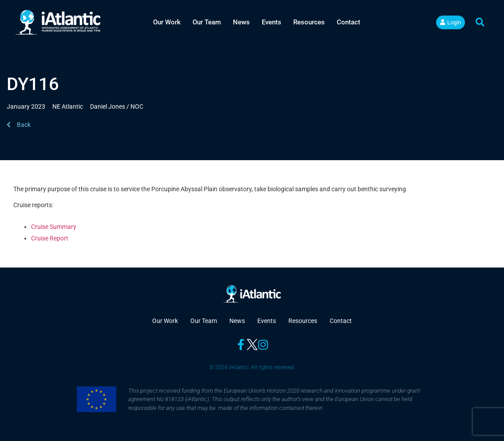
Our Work (167, 22)
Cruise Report (50, 238)
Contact (348, 22)
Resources (309, 22)
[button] (480, 22)
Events (272, 22)
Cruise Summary (54, 227)
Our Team (207, 22)
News (241, 22)
